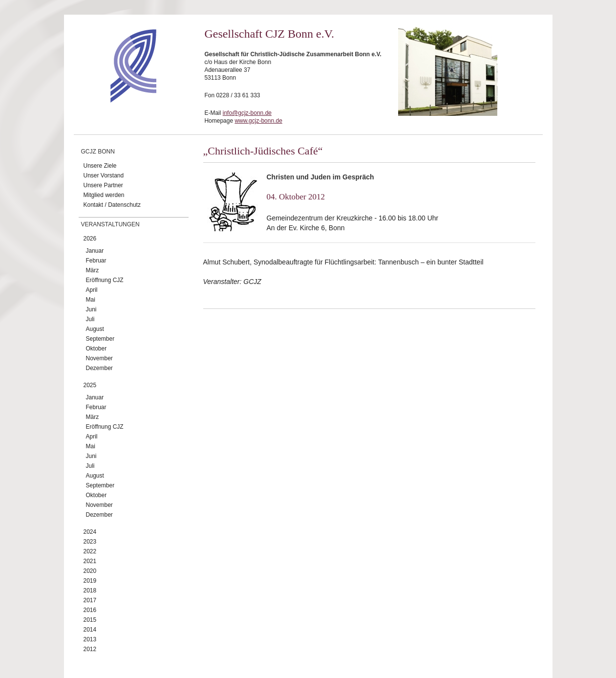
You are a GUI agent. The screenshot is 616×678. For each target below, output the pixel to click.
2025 (90, 385)
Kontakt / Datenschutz (112, 205)
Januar (95, 251)
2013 (90, 639)
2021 (90, 561)
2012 (90, 649)
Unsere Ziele (100, 166)
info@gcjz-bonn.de (247, 113)
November (99, 358)
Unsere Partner (103, 185)
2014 (90, 630)
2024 (90, 532)
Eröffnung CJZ (105, 280)
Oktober (96, 349)
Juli (90, 319)
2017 (90, 600)
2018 (90, 591)
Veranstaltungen (110, 224)
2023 (90, 542)
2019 (90, 581)
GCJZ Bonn (98, 152)
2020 (90, 571)
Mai (91, 300)
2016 (90, 610)
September (100, 339)
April (92, 290)
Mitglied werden (104, 195)
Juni (91, 309)
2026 (90, 239)
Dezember (99, 368)
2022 (90, 551)
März (93, 270)
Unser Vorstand (104, 175)
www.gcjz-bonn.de (258, 121)
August (95, 329)
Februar (96, 261)
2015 (90, 620)
